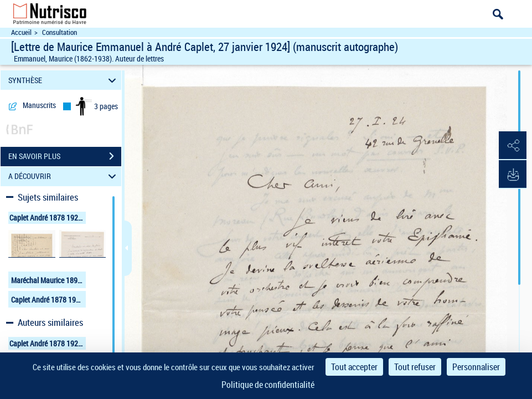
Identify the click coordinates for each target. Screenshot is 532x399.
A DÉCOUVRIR (64, 177)
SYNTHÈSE (64, 80)
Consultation (60, 32)
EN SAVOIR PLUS (65, 156)
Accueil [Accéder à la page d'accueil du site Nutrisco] (21, 32)
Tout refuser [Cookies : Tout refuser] (415, 367)
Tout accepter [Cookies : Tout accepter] (354, 367)
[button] (513, 146)
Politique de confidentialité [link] (268, 385)
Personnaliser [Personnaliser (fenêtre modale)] (476, 367)
